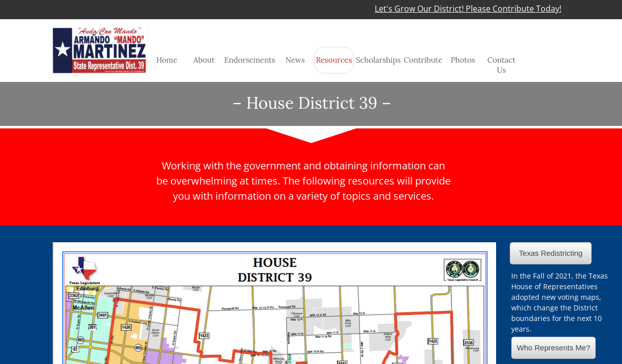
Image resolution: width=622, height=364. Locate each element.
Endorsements (250, 60)
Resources (334, 60)
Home (167, 60)
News (295, 60)
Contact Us (502, 65)
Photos (463, 60)
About (204, 60)
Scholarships (379, 60)
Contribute (423, 60)
